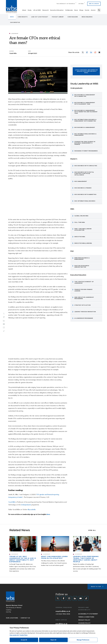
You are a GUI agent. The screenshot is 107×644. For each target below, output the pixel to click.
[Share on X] (83, 52)
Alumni (93, 10)
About (24, 10)
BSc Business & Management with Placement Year (85, 103)
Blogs (81, 10)
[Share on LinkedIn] (91, 52)
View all (92, 530)
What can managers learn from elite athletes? (54, 557)
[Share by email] (99, 52)
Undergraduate (26, 505)
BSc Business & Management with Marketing (85, 95)
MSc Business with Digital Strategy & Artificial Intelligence (84, 174)
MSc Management (81, 181)
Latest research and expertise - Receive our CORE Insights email (86, 71)
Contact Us (25, 618)
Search (99, 10)
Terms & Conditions (86, 617)
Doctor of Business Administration (82, 266)
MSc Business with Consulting (86, 166)
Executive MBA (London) (83, 243)
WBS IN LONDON (94, 4)
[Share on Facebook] (87, 52)
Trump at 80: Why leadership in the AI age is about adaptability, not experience (23, 559)
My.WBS (81, 4)
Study (30, 10)
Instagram (4, 327)
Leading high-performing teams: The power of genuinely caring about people (86, 559)
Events (87, 10)
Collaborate (69, 10)
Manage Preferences (83, 640)
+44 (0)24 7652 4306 (63, 614)
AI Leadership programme (84, 318)
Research (46, 10)
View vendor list (14, 635)
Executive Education (57, 10)
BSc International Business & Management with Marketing (85, 120)
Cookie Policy (24, 635)
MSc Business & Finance (83, 188)
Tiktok (4, 331)
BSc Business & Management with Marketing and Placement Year (86, 112)
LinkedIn (4, 321)
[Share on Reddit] (95, 52)
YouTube (4, 324)
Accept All (24, 640)
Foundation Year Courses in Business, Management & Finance (85, 143)
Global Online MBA (81, 216)
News (76, 10)
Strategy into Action (82, 305)
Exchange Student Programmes (86, 151)
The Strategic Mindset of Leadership (84, 282)
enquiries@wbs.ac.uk (63, 611)
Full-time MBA (80, 222)
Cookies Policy (84, 623)
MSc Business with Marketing (85, 194)
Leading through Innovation (85, 312)
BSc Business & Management (85, 127)
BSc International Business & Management (85, 135)
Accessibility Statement (88, 614)
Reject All (53, 640)
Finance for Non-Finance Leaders (83, 290)
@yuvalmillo (31, 509)
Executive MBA (80, 237)
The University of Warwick (66, 4)
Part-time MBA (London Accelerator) (83, 229)
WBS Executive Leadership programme (84, 298)
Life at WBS (37, 10)
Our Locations (12, 618)
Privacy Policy (84, 620)
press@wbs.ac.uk (61, 624)
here (48, 514)
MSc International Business (85, 201)
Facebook (4, 317)
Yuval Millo (12, 502)
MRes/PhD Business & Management (82, 259)
